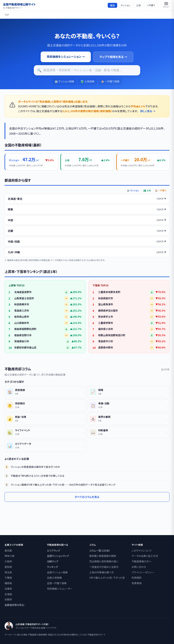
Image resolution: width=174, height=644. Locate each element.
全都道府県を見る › (15, 605)
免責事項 (137, 583)
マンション (125, 5)
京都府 (8, 599)
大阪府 (8, 561)
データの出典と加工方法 (145, 556)
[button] (166, 5)
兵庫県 (8, 589)
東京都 (8, 551)
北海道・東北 (87, 199)
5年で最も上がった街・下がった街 (107, 578)
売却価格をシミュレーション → (66, 57)
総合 (112, 5)
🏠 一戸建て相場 (110, 81)
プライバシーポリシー (143, 572)
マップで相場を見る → (113, 57)
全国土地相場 (54, 578)
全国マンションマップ (58, 556)
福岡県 (8, 583)
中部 (87, 220)
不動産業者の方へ (142, 561)
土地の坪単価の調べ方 (102, 572)
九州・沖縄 (87, 252)
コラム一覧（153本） (100, 551)
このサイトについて (142, 551)
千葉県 (8, 578)
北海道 (8, 594)
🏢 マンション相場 (64, 81)
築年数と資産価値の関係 (103, 556)
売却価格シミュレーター (60, 589)
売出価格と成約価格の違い (104, 561)
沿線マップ (53, 561)
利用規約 (137, 578)
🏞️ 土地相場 (87, 81)
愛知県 (8, 567)
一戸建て (151, 5)
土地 (138, 5)
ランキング (52, 567)
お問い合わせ (139, 567)
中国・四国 (87, 241)
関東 (87, 209)
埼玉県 (8, 572)
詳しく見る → (148, 111)
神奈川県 (9, 556)
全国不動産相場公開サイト (19, 5)
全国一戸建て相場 (57, 583)
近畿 (87, 231)
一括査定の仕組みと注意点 (104, 567)
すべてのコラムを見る (87, 497)
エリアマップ (53, 551)
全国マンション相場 (57, 572)
